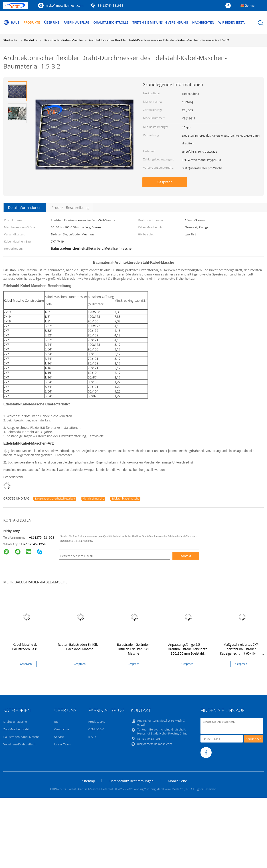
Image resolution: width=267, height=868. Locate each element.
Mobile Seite (178, 781)
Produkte (32, 22)
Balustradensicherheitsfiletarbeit (55, 499)
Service (59, 737)
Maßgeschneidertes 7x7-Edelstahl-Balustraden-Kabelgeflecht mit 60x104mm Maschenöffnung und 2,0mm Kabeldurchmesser (241, 653)
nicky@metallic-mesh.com (65, 5)
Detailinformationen (25, 208)
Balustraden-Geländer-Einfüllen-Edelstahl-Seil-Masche (133, 649)
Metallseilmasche (93, 499)
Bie (56, 722)
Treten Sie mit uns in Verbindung (160, 22)
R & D (92, 737)
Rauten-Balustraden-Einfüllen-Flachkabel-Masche (80, 647)
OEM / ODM (96, 729)
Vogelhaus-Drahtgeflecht (20, 744)
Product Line (97, 722)
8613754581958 (34, 544)
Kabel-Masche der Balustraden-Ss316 (26, 647)
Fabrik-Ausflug (77, 22)
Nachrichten (203, 22)
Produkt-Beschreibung (70, 208)
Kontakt (186, 556)
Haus (11, 22)
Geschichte (62, 729)
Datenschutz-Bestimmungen (131, 781)
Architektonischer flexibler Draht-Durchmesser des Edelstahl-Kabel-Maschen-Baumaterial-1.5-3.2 (159, 40)
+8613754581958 (42, 537)
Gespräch (165, 182)
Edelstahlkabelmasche (125, 499)
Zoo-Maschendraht (16, 729)
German (250, 5)
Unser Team (62, 744)
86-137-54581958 (111, 5)
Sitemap (89, 781)
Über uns (52, 22)
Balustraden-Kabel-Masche (21, 737)
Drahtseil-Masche (15, 722)
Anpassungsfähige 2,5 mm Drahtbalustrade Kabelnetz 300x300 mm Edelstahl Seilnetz (187, 651)
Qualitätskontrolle (111, 22)
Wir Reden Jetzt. (232, 22)
